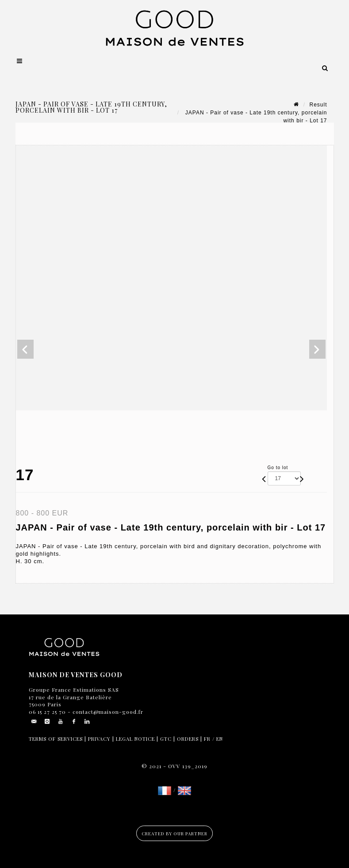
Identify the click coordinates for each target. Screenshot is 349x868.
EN (220, 739)
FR (207, 739)
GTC (166, 739)
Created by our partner (174, 834)
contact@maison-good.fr (107, 712)
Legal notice (135, 739)
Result (318, 105)
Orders (188, 739)
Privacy (99, 739)
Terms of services (56, 739)
